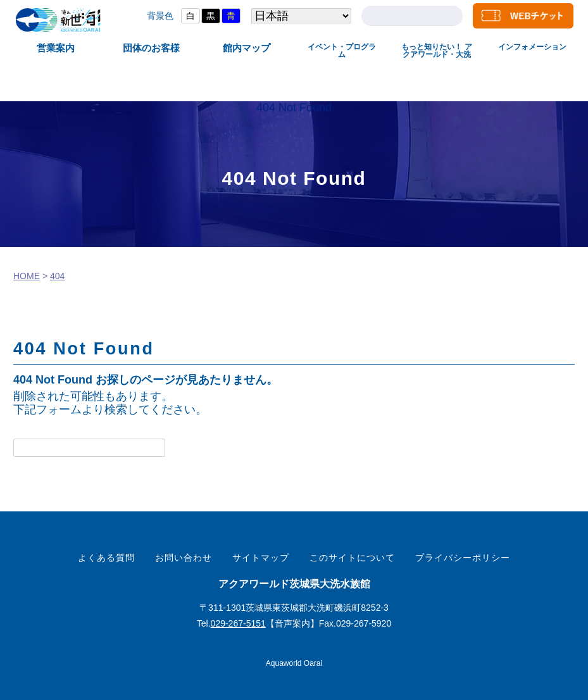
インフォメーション (532, 47)
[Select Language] (301, 16)
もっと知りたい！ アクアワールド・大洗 (436, 51)
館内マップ (247, 48)
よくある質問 (106, 558)
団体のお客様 (151, 48)
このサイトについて (352, 558)
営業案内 (56, 48)
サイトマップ (261, 558)
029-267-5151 (238, 623)
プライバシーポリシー (463, 558)
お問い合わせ (184, 558)
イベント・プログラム (342, 51)
